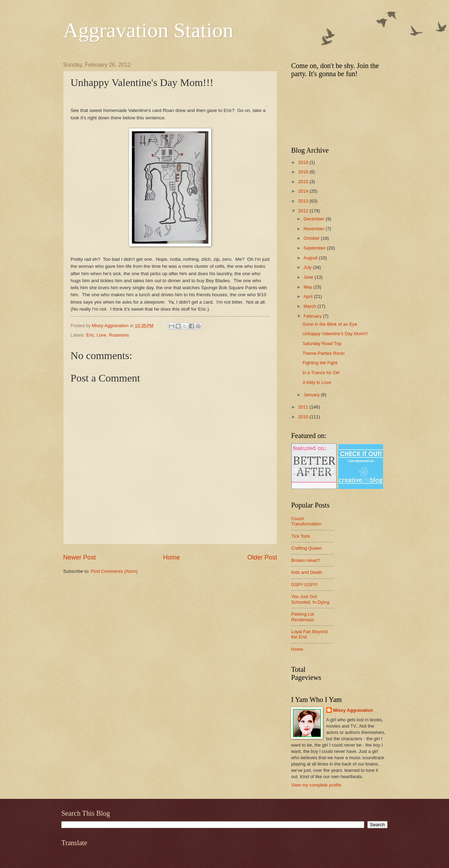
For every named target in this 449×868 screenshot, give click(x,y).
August (311, 258)
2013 (304, 201)
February (313, 316)
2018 (304, 162)
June (309, 277)
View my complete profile (316, 785)
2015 (304, 182)
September (315, 248)
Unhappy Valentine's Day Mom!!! (335, 334)
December (314, 219)
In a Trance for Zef (321, 373)
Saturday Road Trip (322, 343)
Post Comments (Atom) (114, 571)
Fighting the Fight (320, 363)
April (309, 296)
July (308, 267)
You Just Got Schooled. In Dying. (311, 599)
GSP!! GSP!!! (304, 585)
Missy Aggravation (353, 710)
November (314, 229)
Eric (90, 335)
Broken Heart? (306, 560)
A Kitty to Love (317, 382)
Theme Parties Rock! (323, 353)
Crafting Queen (306, 548)
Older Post (262, 557)
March (310, 306)
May (308, 287)
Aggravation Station (148, 30)
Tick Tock (300, 536)
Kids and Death (307, 572)
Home (172, 557)
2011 (304, 407)
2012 (304, 211)
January (312, 395)
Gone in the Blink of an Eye (330, 324)
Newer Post (79, 557)
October (312, 238)
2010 (304, 417)
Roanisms (119, 335)
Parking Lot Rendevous (303, 617)
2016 (304, 172)
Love (101, 335)
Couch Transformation (306, 521)
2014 (304, 191)
